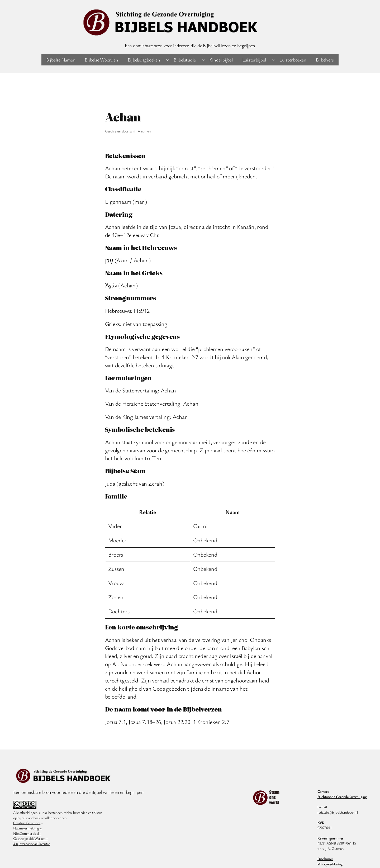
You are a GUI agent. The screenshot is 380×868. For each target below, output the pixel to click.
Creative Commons (27, 823)
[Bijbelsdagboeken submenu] (167, 60)
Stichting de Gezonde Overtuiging (342, 797)
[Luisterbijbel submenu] (273, 60)
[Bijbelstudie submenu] (203, 60)
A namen (144, 131)
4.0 (15, 844)
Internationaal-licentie (34, 844)
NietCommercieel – (27, 833)
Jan (131, 131)
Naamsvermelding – (27, 828)
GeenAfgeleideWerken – (31, 838)
